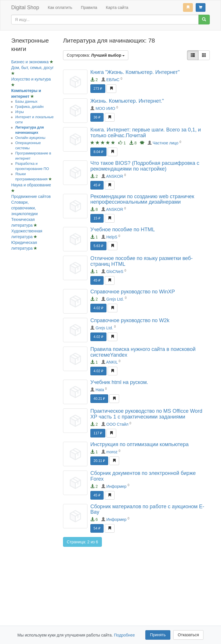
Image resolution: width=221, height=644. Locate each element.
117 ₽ (98, 433)
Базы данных (26, 102)
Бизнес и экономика (31, 62)
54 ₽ (97, 528)
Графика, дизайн (29, 107)
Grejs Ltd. (115, 299)
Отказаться (188, 635)
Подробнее (124, 635)
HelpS (112, 237)
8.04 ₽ (98, 152)
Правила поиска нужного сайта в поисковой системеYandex (143, 352)
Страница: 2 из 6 (82, 542)
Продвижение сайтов (31, 196)
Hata (100, 390)
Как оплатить (60, 7)
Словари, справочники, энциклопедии (24, 208)
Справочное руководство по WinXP (133, 292)
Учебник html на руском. (119, 382)
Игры (20, 112)
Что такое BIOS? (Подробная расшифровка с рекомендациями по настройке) (145, 166)
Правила (89, 7)
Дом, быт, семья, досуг (33, 68)
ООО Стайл (117, 424)
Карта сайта (117, 7)
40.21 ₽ (99, 399)
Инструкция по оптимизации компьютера (140, 444)
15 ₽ (97, 218)
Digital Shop (25, 7)
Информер (116, 486)
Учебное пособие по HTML (123, 230)
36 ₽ (97, 117)
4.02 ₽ (98, 308)
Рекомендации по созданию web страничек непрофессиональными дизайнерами (142, 199)
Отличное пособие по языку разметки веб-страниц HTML (141, 261)
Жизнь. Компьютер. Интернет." (127, 101)
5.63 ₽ (98, 246)
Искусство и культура (31, 79)
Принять (158, 635)
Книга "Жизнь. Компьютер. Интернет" (135, 72)
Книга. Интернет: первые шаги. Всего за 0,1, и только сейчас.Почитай (146, 133)
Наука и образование (31, 185)
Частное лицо (165, 143)
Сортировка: (96, 55)
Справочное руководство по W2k (130, 320)
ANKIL (112, 362)
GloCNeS (115, 272)
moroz (112, 452)
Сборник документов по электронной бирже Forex (143, 476)
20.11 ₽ (99, 461)
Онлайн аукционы (30, 138)
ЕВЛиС (113, 80)
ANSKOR (115, 176)
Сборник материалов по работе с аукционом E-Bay (147, 509)
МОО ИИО (105, 108)
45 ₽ (97, 185)
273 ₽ (98, 89)
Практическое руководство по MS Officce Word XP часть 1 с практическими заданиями (146, 414)
